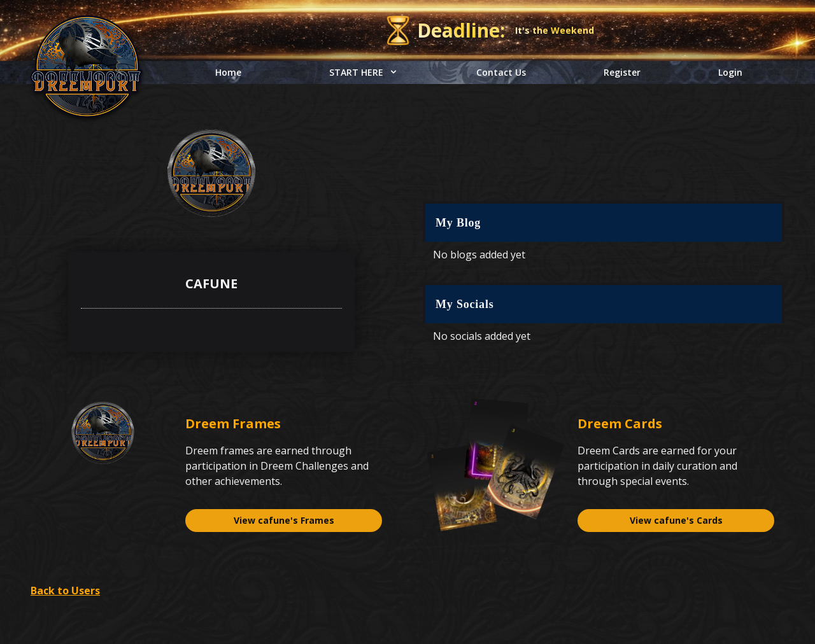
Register (622, 72)
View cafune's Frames (284, 520)
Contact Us (501, 72)
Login (730, 72)
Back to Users (65, 591)
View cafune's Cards (676, 520)
